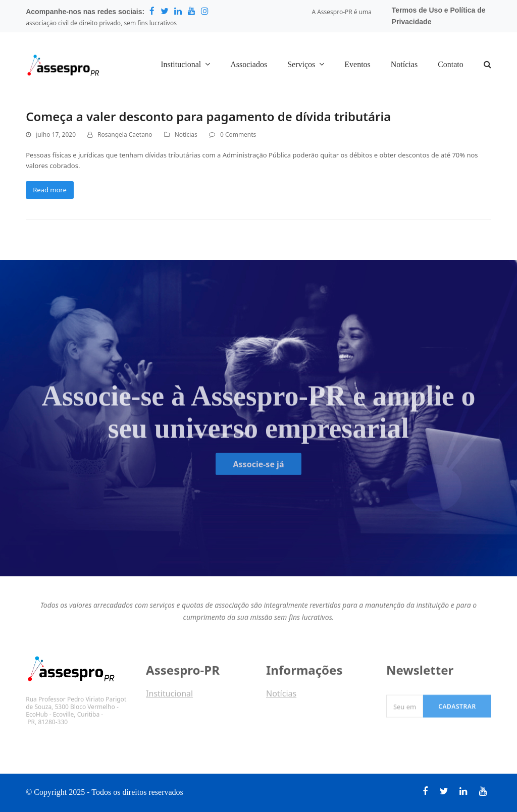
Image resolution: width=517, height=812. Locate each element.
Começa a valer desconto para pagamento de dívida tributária (208, 116)
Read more (50, 190)
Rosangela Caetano (125, 134)
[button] (487, 65)
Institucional (169, 697)
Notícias (186, 134)
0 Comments (238, 134)
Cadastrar (457, 712)
